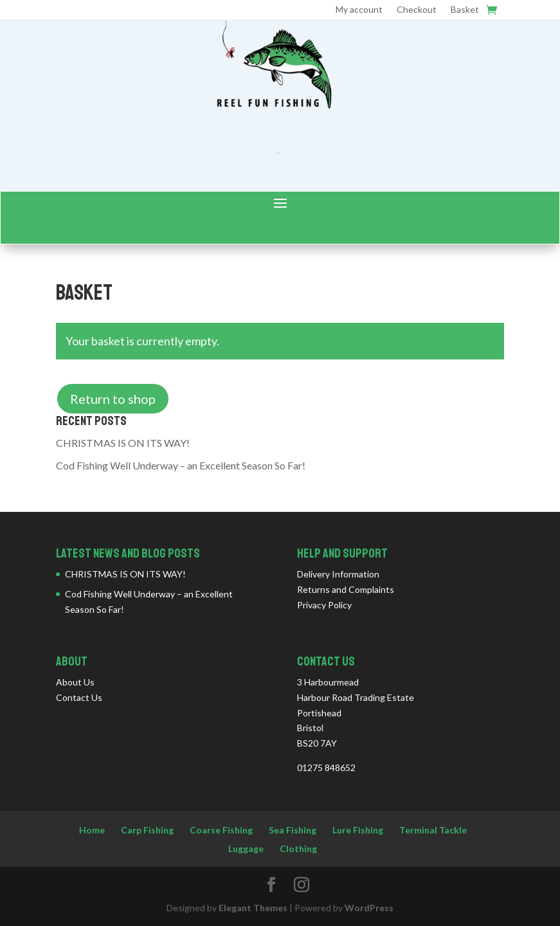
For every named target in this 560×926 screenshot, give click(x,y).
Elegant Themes (253, 908)
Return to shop (113, 399)
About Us (75, 682)
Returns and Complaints (346, 589)
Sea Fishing (293, 830)
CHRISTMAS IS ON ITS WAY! (123, 443)
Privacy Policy (324, 605)
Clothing (298, 849)
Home (92, 830)
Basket (465, 10)
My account (359, 10)
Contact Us (79, 697)
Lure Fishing (358, 830)
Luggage (246, 849)
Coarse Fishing (221, 830)
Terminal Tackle (433, 830)
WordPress (369, 908)
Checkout (417, 10)
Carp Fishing (147, 830)
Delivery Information (338, 574)
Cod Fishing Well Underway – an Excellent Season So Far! (181, 465)
